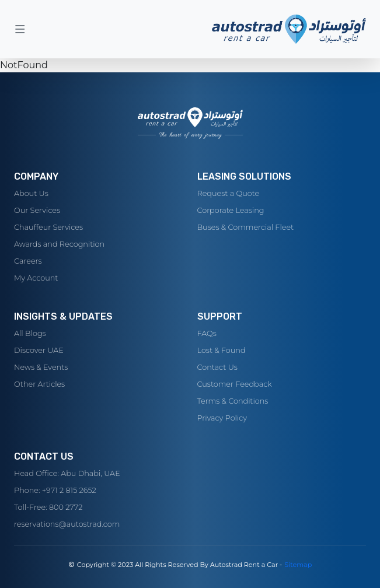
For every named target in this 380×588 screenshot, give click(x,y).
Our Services (37, 210)
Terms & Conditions (233, 401)
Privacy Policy (222, 418)
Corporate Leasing (231, 210)
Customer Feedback (235, 384)
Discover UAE (39, 350)
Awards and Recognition (59, 244)
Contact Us (217, 367)
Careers (28, 261)
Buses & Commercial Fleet (246, 227)
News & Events (41, 367)
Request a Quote (229, 193)
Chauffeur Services (48, 227)
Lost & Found (222, 350)
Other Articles (39, 384)
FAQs (207, 333)
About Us (31, 193)
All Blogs (30, 333)
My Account (36, 278)
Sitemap (298, 565)
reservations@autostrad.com (67, 524)
